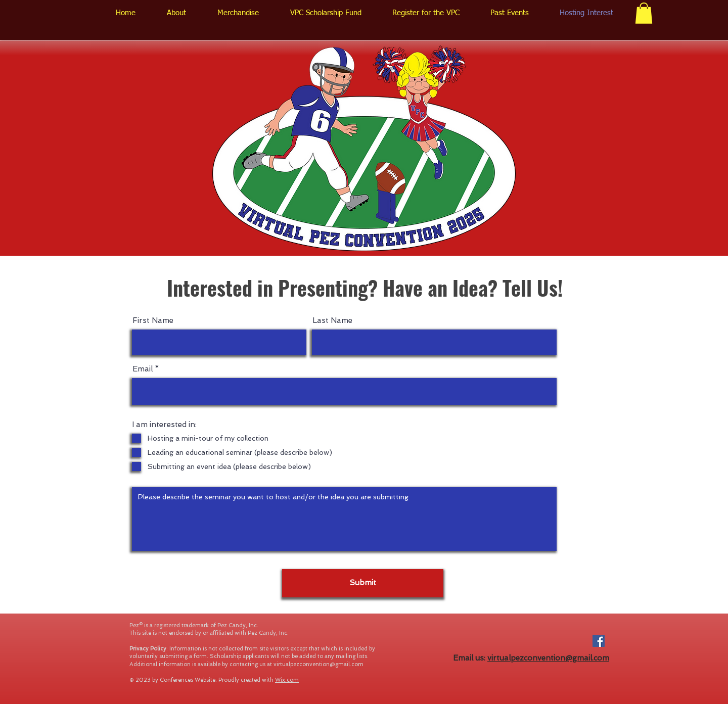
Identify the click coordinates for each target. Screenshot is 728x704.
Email (143, 369)
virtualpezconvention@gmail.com (318, 664)
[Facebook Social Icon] (599, 641)
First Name (153, 321)
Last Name (332, 321)
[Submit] (363, 583)
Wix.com (287, 680)
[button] (644, 13)
